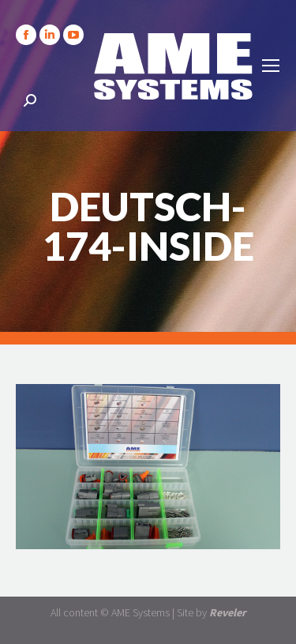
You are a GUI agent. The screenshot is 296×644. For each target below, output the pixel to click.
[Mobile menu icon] (271, 66)
